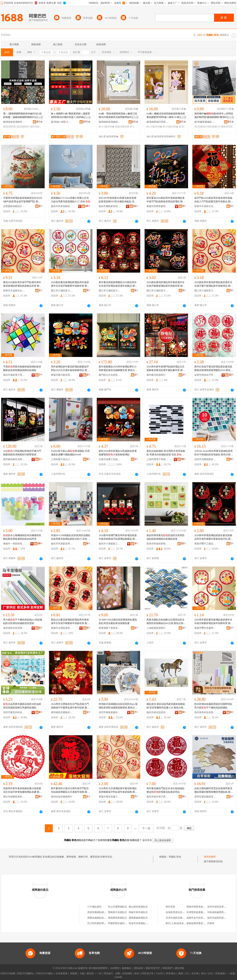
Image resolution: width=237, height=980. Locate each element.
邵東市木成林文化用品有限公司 (205, 206)
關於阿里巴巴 (153, 968)
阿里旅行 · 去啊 (112, 973)
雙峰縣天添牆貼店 (118, 912)
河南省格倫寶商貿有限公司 (221, 912)
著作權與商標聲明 (98, 968)
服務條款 (127, 968)
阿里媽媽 (127, 973)
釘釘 (211, 973)
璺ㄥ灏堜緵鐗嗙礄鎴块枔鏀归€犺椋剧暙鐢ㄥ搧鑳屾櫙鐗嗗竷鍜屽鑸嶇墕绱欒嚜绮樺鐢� (23, 116)
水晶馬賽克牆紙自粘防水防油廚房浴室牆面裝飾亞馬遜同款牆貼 (22, 706)
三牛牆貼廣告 (94, 907)
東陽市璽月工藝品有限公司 (205, 544)
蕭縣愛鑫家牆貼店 (138, 918)
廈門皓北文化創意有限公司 (110, 375)
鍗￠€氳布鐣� (171, 127)
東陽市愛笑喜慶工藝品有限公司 (110, 797)
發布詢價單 (210, 857)
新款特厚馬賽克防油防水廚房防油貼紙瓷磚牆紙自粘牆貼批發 (166, 537)
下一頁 (146, 828)
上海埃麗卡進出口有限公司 (62, 459)
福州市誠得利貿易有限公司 (221, 918)
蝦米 (137, 973)
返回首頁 (147, 840)
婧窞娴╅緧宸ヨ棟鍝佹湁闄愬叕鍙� (62, 122)
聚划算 (90, 973)
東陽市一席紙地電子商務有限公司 (14, 544)
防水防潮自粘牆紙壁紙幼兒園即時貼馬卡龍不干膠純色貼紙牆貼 (213, 706)
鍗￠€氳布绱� (107, 127)
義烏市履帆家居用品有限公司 (110, 206)
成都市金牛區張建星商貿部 (201, 918)
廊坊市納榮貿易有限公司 (14, 797)
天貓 (82, 973)
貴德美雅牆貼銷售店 (98, 912)
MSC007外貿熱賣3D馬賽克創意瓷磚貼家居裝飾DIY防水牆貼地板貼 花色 (118, 200)
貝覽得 (211, 923)
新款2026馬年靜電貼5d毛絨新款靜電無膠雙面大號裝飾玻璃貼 (118, 453)
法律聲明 (115, 968)
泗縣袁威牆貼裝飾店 (98, 918)
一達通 (231, 973)
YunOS (160, 973)
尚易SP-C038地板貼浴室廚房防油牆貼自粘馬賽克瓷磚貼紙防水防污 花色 (71, 537)
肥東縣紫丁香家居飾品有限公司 (110, 628)
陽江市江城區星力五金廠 (62, 291)
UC (187, 973)
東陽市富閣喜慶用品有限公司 (157, 206)
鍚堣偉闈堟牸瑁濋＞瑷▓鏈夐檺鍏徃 (157, 122)
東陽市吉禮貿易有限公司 (62, 628)
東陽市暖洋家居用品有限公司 (62, 375)
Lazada (118, 977)
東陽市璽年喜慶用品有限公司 (205, 628)
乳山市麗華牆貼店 (118, 907)
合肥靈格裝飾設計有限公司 (14, 206)
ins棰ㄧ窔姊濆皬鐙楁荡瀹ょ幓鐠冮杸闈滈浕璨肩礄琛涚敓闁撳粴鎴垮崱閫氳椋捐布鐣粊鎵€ (118, 116)
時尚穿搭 (170, 907)
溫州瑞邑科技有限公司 (14, 628)
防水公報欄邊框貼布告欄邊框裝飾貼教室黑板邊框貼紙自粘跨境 (22, 537)
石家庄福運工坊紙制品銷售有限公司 (110, 459)
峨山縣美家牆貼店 (138, 907)
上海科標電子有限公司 (157, 459)
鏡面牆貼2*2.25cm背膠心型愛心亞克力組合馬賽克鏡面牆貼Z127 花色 (71, 200)
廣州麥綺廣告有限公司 (14, 459)
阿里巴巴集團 (8, 973)
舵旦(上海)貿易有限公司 (178, 923)
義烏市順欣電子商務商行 (157, 797)
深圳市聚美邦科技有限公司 (14, 712)
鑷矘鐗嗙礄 (9, 127)
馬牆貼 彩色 (175, 857)
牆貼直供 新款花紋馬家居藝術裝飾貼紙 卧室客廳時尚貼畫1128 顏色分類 (166, 706)
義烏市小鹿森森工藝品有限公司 (110, 544)
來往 (203, 973)
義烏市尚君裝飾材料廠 (62, 206)
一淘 (99, 973)
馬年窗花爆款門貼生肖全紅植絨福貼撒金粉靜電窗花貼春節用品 (166, 790)
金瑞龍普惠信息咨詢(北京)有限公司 (184, 912)
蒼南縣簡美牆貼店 (118, 918)
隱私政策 (139, 968)
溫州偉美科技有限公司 (205, 712)
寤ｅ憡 (39, 117)
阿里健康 (220, 973)
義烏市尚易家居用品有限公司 (62, 544)
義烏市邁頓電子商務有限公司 (14, 375)
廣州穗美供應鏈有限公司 (62, 712)
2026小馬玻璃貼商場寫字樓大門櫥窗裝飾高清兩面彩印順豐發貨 (22, 453)
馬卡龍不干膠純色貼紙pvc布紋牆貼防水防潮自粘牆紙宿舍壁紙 (23, 621)
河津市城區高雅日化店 (178, 918)
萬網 (181, 973)
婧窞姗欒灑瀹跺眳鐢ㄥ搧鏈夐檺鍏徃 (205, 122)
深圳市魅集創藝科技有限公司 (110, 712)
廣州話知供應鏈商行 (62, 797)
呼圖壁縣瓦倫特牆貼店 (120, 923)
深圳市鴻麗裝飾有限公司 (205, 459)
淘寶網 (73, 973)
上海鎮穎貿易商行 (156, 628)
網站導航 (180, 968)
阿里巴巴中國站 (45, 973)
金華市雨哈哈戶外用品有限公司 (205, 375)
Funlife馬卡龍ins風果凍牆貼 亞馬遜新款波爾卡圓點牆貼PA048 (70, 453)
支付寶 (195, 973)
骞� (40, 122)
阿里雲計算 (148, 973)
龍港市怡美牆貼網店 (139, 923)
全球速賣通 (61, 973)
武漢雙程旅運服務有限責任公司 (203, 912)
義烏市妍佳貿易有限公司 (157, 712)
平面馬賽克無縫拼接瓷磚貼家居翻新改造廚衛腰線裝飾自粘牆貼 (22, 368)
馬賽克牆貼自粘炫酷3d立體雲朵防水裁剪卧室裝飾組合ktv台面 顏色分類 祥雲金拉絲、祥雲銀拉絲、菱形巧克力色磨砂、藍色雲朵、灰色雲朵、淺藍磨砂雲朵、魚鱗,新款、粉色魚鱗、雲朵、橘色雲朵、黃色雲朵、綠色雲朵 (166, 622)
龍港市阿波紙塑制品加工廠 (157, 544)
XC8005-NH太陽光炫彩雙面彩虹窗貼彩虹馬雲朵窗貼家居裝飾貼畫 (118, 621)
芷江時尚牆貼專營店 (98, 923)
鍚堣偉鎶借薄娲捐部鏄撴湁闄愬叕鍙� (110, 122)
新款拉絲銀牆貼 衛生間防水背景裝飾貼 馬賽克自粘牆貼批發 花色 (166, 453)
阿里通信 (171, 973)
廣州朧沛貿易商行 (156, 375)
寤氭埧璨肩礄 (122, 127)
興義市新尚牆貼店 (138, 912)
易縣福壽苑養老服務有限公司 (202, 923)
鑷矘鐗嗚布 (23, 127)
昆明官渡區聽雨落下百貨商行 (205, 797)
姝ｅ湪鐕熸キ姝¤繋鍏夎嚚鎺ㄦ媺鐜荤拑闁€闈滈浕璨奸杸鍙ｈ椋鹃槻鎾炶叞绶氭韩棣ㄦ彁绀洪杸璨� (71, 116)
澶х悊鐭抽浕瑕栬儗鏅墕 (207, 127)
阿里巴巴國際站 (25, 973)
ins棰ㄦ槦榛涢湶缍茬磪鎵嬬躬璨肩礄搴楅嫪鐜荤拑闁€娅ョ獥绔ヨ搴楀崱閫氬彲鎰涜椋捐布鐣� (166, 116)
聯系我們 (167, 968)
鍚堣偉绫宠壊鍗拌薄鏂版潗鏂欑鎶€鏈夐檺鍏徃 (14, 122)
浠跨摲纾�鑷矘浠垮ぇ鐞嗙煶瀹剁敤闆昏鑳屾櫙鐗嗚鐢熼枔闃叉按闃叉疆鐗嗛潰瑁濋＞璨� (214, 116)
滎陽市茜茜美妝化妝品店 (199, 907)
